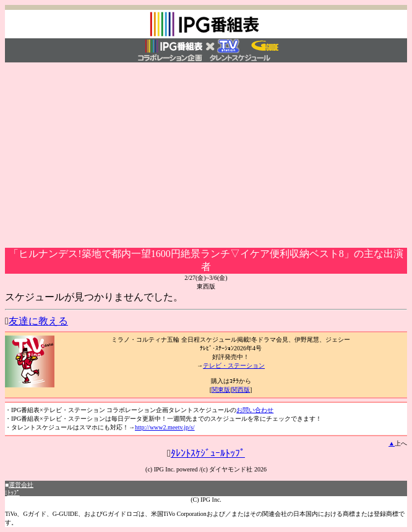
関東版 (221, 390)
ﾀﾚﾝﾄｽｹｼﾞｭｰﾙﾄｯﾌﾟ (208, 453)
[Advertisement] (206, 155)
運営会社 (21, 485)
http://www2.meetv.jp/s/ (165, 427)
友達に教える (38, 321)
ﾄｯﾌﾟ (14, 493)
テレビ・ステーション (234, 365)
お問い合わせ (255, 410)
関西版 (241, 390)
